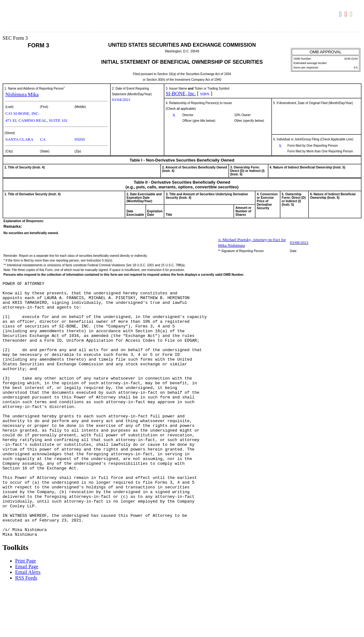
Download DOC (341, 14)
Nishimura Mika (22, 94)
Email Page (27, 618)
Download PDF (346, 14)
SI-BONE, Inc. (181, 94)
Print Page (26, 612)
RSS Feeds (26, 629)
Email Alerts (28, 623)
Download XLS (352, 14)
